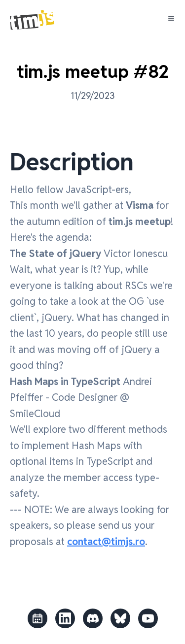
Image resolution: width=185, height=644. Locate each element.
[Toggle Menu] (171, 18)
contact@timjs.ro (106, 542)
